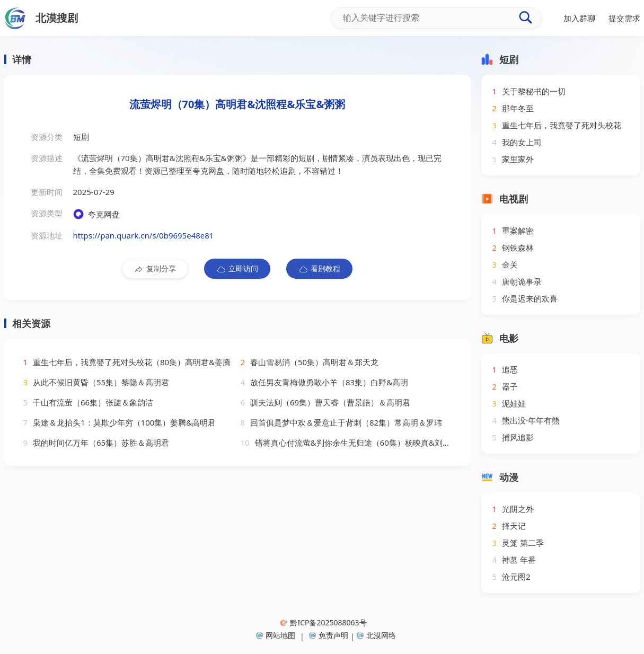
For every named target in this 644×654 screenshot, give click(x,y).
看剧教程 (319, 269)
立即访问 (237, 269)
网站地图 (276, 635)
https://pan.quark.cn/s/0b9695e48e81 (144, 235)
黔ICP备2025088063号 (323, 622)
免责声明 (329, 635)
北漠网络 (376, 635)
